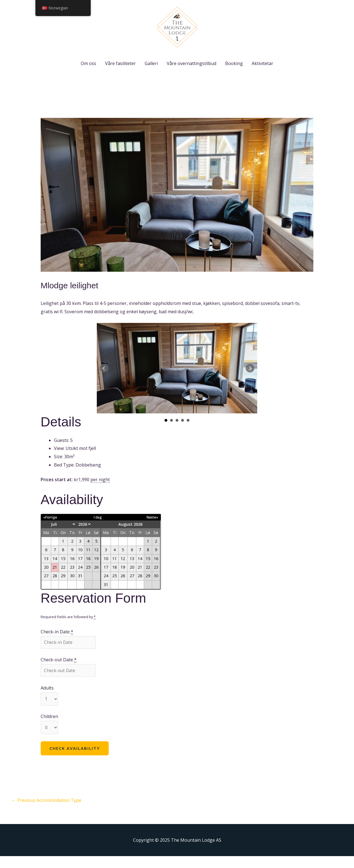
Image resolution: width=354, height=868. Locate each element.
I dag (98, 527)
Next (250, 378)
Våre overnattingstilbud (192, 73)
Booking (234, 73)
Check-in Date (57, 642)
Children (49, 728)
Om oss (88, 73)
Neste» (152, 527)
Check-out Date (59, 670)
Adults (47, 699)
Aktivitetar (262, 73)
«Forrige (51, 527)
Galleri (151, 73)
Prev (104, 378)
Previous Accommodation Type (46, 812)
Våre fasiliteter (120, 73)
